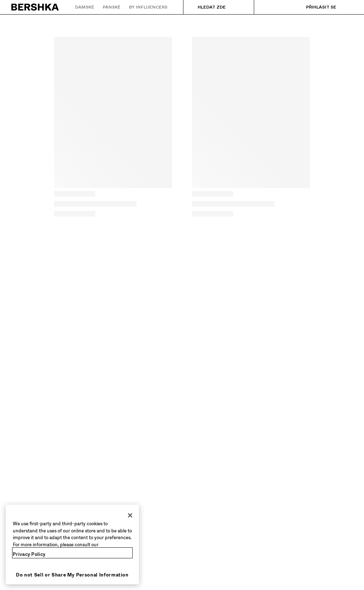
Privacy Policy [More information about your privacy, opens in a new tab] (29, 554)
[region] (72, 544)
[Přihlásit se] (314, 7)
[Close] (130, 515)
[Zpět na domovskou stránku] (35, 7)
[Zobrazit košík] (347, 7)
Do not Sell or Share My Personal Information (72, 575)
